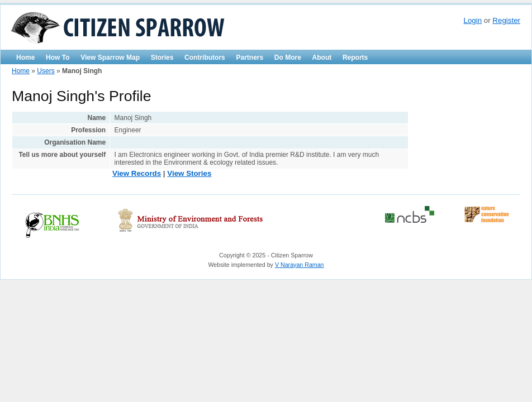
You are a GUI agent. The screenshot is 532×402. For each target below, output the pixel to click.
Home (25, 58)
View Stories (189, 173)
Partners (250, 58)
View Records (137, 173)
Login (472, 20)
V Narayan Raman (300, 265)
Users (46, 71)
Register (506, 20)
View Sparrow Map (110, 58)
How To (58, 58)
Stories (162, 58)
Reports (355, 58)
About (322, 58)
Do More (288, 58)
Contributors (205, 58)
